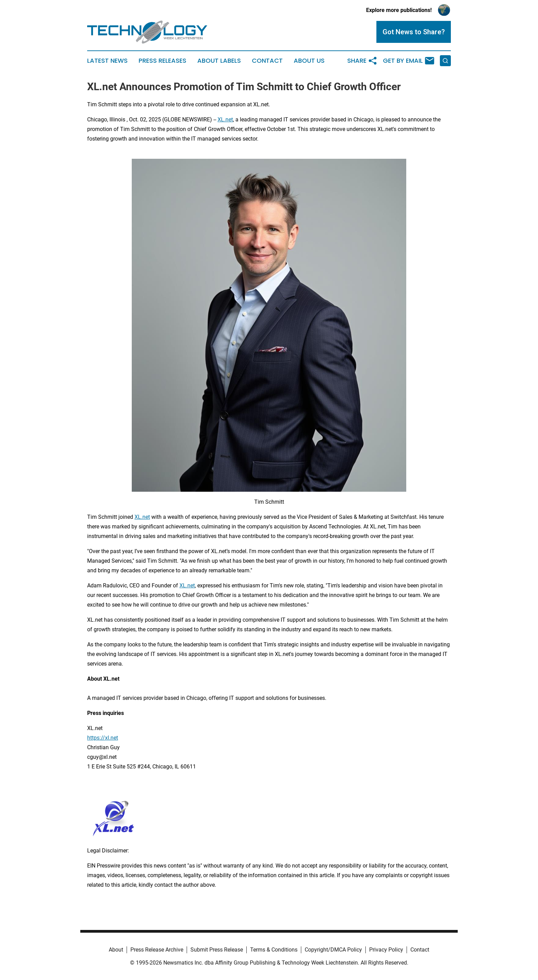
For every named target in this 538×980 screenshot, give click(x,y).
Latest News (107, 61)
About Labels (219, 61)
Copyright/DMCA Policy (333, 950)
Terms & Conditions (274, 950)
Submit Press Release (217, 950)
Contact (267, 61)
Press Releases (162, 61)
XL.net (225, 119)
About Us (309, 61)
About (116, 950)
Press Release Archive (157, 950)
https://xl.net (103, 738)
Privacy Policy (386, 950)
